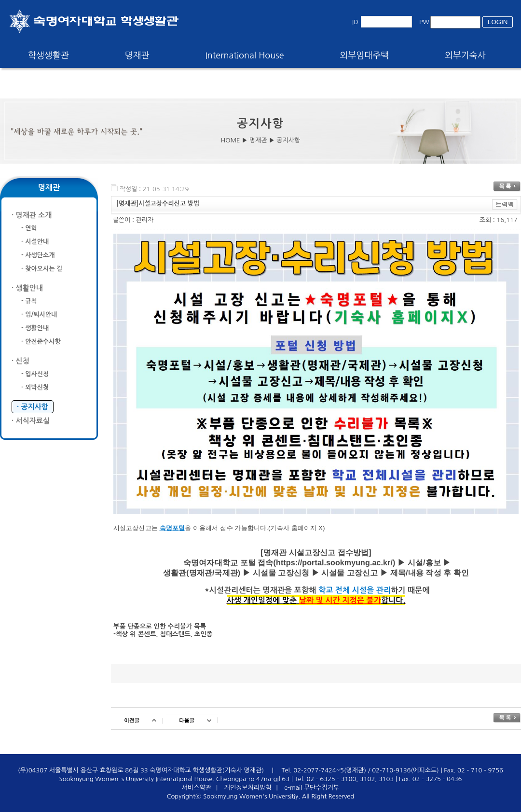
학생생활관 (48, 56)
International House (244, 56)
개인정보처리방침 (248, 788)
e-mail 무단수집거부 (312, 788)
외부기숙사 (465, 56)
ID (355, 22)
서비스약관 (197, 788)
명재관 (137, 56)
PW (424, 22)
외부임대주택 (365, 56)
